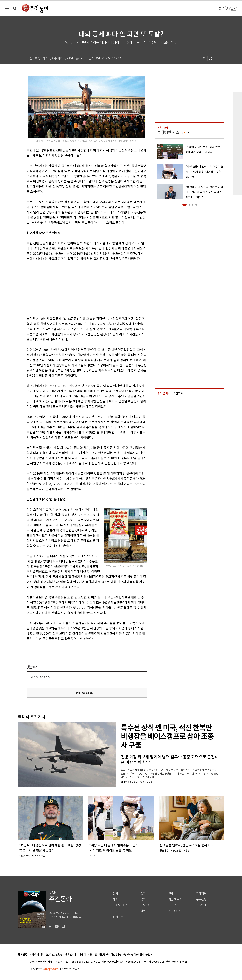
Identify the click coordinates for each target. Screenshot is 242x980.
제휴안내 (70, 955)
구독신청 (201, 899)
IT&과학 (145, 905)
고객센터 (81, 955)
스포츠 (117, 911)
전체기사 (118, 917)
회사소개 (34, 955)
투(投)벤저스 (168, 132)
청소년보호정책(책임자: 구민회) (136, 955)
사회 (115, 899)
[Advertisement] (78, 288)
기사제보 (201, 894)
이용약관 (92, 955)
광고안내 (201, 905)
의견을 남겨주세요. (41, 677)
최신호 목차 (175, 899)
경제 (143, 894)
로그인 (233, 9)
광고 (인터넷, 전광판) (52, 955)
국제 (143, 899)
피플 (143, 911)
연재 (171, 894)
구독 (187, 133)
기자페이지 (175, 911)
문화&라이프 (120, 905)
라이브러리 (175, 905)
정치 (115, 894)
